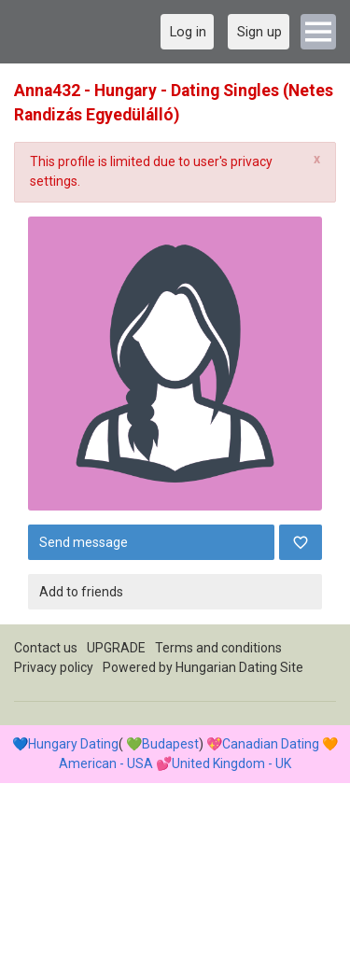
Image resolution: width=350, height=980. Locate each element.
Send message (84, 542)
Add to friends (81, 592)
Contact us (46, 648)
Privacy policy (54, 667)
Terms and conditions (218, 648)
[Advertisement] (175, 799)
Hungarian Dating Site (239, 667)
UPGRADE (116, 648)
